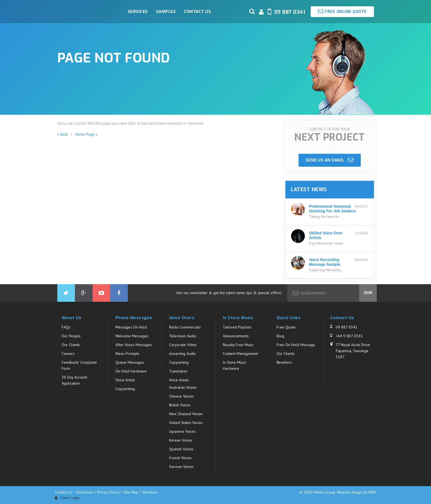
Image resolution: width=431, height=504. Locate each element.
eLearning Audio (182, 354)
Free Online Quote (342, 11)
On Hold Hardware (131, 371)
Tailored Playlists (237, 327)
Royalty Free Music (238, 345)
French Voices (180, 458)
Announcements (236, 336)
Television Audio (183, 336)
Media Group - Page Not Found (88, 12)
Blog (280, 336)
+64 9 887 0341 (349, 336)
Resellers (284, 362)
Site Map (131, 492)
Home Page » (86, 134)
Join (368, 293)
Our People (71, 336)
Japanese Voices (182, 431)
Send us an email (330, 160)
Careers (68, 354)
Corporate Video (183, 345)
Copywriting (125, 389)
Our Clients (71, 345)
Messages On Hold (131, 327)
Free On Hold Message (296, 345)
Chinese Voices (181, 396)
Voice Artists (125, 380)
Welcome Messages (132, 336)
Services (138, 12)
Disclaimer (85, 492)
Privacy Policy (108, 492)
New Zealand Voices (186, 414)
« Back (63, 134)
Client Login (67, 498)
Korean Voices (181, 440)
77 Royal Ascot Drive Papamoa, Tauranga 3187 (353, 351)
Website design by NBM (356, 492)
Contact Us (197, 12)
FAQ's (66, 327)
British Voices (180, 405)
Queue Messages (130, 362)
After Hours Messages (134, 345)
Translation (178, 371)
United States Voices (186, 423)
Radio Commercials (185, 327)
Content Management (240, 354)
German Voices (181, 467)
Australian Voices (183, 387)
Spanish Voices (181, 449)
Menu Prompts (127, 354)
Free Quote (286, 327)
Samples (166, 12)
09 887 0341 (347, 327)
